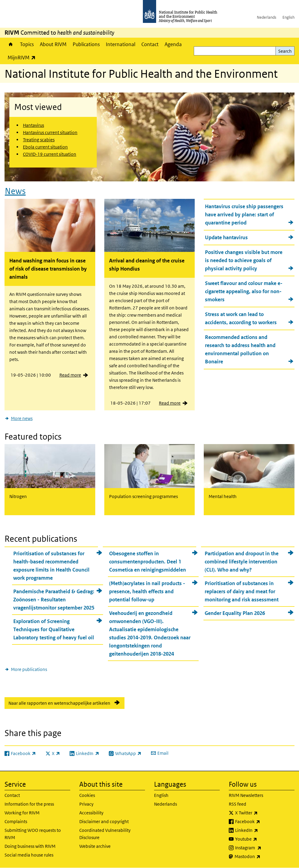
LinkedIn (262, 830)
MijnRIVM (23, 57)
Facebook (263, 822)
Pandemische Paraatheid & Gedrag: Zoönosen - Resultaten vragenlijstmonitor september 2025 (54, 600)
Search (285, 51)
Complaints (16, 821)
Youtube (262, 839)
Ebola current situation (45, 147)
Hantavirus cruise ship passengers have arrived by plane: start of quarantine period (244, 215)
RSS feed (238, 804)
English (288, 17)
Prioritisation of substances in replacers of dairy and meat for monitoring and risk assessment (242, 591)
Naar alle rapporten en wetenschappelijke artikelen (59, 703)
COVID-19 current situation (50, 154)
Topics (27, 44)
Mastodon (263, 857)
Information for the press (29, 804)
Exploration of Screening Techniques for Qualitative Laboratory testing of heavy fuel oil (54, 629)
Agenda (173, 44)
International (121, 44)
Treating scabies (39, 140)
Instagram (264, 848)
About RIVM (53, 44)
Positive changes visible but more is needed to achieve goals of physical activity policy (244, 260)
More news (22, 418)
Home (11, 44)
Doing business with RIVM (30, 846)
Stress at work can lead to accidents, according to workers (241, 318)
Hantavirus (33, 125)
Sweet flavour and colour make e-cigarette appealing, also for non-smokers (244, 291)
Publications (86, 44)
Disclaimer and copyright (104, 821)
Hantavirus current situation (50, 132)
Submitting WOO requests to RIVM (33, 834)
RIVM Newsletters (246, 795)
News (15, 191)
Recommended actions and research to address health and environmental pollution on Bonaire (240, 349)
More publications (29, 669)
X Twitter (262, 813)
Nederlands (267, 17)
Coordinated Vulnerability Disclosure (105, 834)
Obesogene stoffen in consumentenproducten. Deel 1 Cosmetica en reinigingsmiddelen (148, 562)
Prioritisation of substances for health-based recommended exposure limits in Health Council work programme (51, 566)
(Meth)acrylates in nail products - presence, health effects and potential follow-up (147, 591)
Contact (150, 44)
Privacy (86, 804)
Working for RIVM (22, 813)
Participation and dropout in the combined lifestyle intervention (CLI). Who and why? (242, 562)
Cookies (87, 795)
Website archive (95, 846)
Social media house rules (29, 855)
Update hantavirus (226, 237)
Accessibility (91, 813)
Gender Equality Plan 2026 (235, 613)
